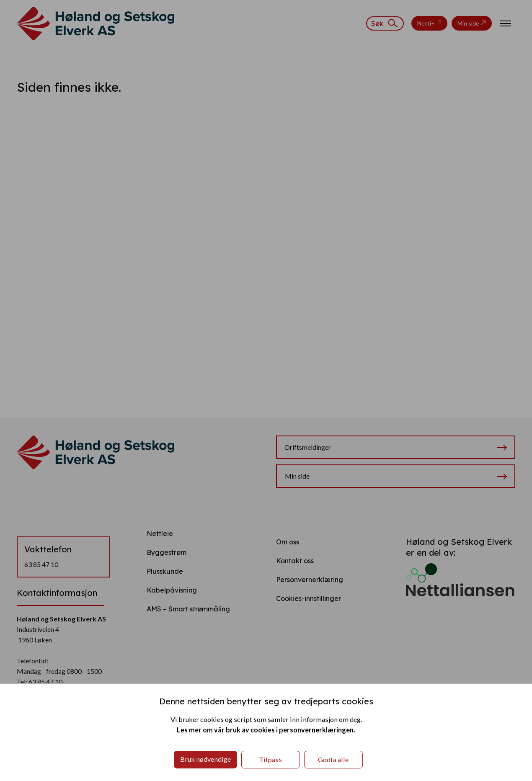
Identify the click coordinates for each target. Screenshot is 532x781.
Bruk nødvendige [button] (205, 759)
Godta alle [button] (333, 759)
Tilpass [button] (270, 759)
